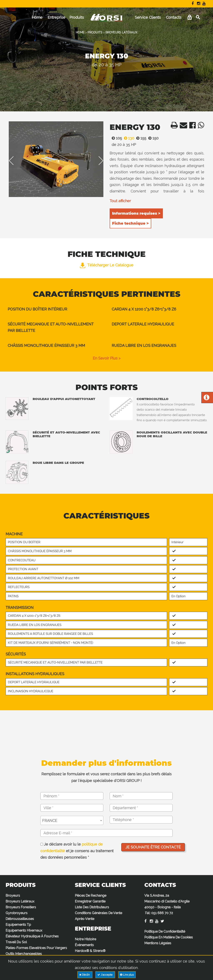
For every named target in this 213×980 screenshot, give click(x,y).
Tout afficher (120, 201)
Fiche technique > (130, 223)
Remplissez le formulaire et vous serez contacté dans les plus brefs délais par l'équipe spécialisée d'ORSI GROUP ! (106, 777)
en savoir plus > (107, 358)
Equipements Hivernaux (24, 930)
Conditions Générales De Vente (98, 913)
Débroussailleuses (20, 919)
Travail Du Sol (16, 942)
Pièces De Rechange (91, 896)
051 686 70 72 (162, 913)
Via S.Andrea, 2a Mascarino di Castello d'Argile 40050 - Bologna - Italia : (167, 904)
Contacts (174, 17)
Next (98, 161)
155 (140, 138)
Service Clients (148, 17)
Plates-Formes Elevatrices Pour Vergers (36, 948)
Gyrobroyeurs (17, 913)
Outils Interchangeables (24, 954)
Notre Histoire (85, 939)
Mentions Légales (158, 943)
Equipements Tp (18, 925)
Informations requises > (136, 213)
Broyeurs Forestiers (21, 907)
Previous (14, 161)
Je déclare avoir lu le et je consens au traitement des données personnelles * (77, 851)
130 (128, 138)
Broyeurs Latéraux (20, 901)
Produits (77, 17)
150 (152, 138)
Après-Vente (85, 919)
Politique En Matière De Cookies (169, 937)
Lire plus (127, 975)
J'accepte (105, 975)
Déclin (85, 975)
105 (116, 138)
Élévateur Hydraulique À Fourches (32, 936)
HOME (80, 32)
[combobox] (72, 820)
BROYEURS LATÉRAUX (121, 32)
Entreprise (56, 17)
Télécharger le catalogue (107, 265)
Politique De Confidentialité (165, 931)
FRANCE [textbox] (50, 821)
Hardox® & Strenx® (90, 951)
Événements (84, 945)
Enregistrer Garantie (90, 901)
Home (37, 17)
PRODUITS (95, 32)
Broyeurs (13, 896)
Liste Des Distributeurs (92, 907)
